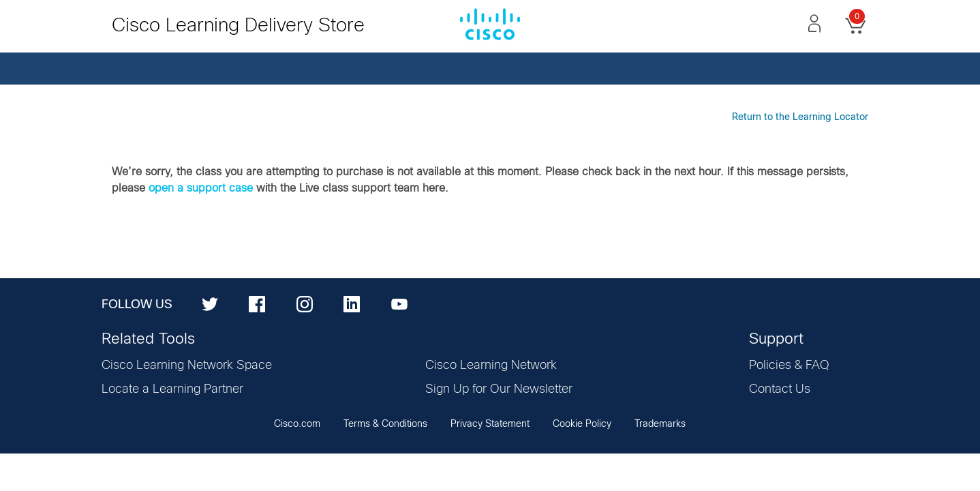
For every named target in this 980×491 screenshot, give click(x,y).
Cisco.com (297, 424)
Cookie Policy (582, 424)
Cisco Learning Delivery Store (238, 26)
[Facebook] (257, 303)
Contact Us (780, 389)
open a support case (201, 188)
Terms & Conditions (385, 424)
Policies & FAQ (789, 366)
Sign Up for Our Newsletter (499, 389)
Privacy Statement (490, 424)
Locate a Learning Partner (172, 389)
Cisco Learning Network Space (187, 366)
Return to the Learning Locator (800, 117)
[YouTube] (399, 303)
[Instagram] (305, 303)
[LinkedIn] (352, 303)
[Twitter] (210, 303)
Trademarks (660, 424)
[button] (814, 23)
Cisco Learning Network (491, 366)
